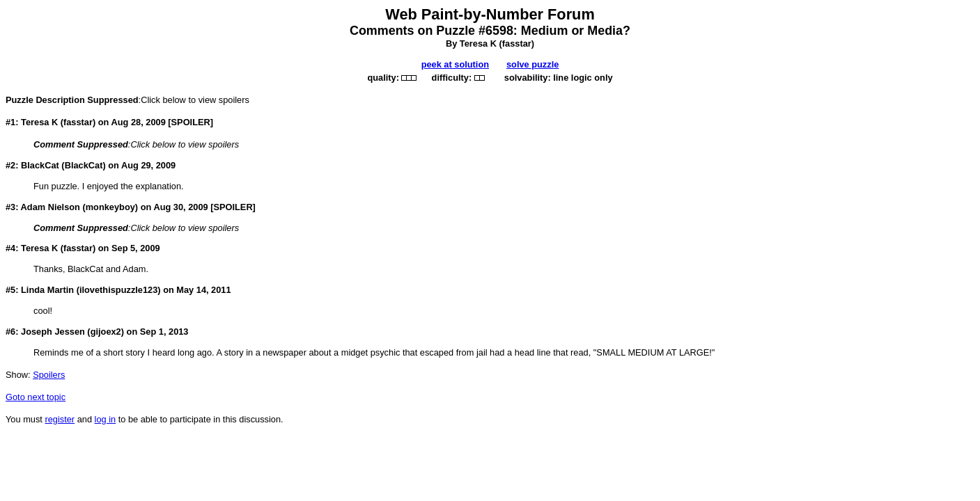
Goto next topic (36, 397)
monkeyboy (110, 207)
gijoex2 (106, 332)
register (60, 419)
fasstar (517, 43)
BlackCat (84, 165)
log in (106, 419)
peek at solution (455, 64)
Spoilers (49, 375)
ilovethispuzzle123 (118, 290)
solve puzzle (532, 64)
